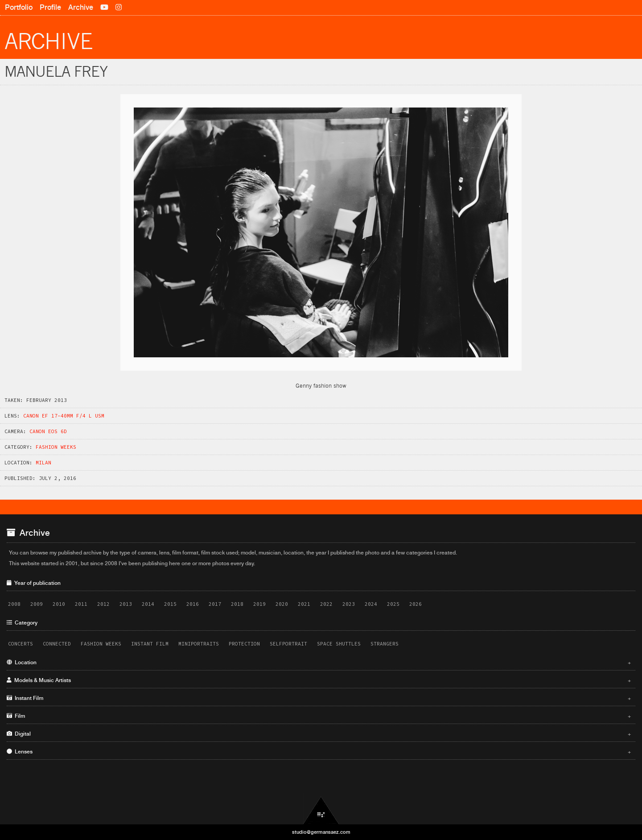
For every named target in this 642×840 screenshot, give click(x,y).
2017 (215, 604)
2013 (126, 604)
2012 (103, 604)
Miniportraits (199, 644)
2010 (59, 604)
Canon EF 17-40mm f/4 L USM (64, 416)
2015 (170, 604)
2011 (81, 604)
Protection (244, 644)
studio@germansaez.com (321, 832)
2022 (326, 604)
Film (319, 716)
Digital (319, 734)
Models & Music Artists (319, 680)
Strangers (385, 644)
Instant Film (150, 644)
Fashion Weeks (56, 447)
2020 (282, 604)
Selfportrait (288, 644)
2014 (148, 604)
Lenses (319, 752)
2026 (416, 604)
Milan (43, 463)
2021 (304, 604)
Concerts (21, 644)
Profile (50, 7)
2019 (259, 604)
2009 (37, 604)
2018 (237, 604)
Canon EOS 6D (48, 431)
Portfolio (19, 7)
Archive (81, 7)
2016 (193, 604)
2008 (14, 604)
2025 (393, 604)
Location (319, 662)
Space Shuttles (339, 644)
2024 (371, 604)
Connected (57, 644)
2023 (349, 604)
